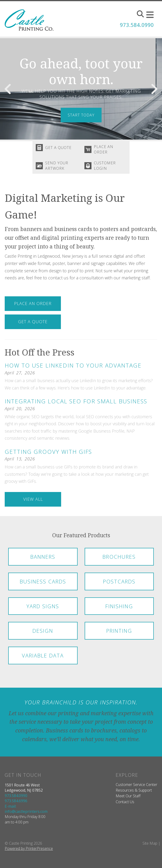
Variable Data (43, 658)
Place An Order (105, 150)
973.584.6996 (16, 804)
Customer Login (106, 168)
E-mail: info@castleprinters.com (26, 811)
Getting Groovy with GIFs (48, 454)
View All (33, 502)
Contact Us (125, 804)
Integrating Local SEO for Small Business (76, 404)
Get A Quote (60, 148)
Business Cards (43, 584)
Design (43, 633)
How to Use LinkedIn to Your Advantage (73, 368)
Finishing (119, 609)
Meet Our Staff (128, 799)
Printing (119, 633)
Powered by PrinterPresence (29, 851)
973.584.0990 (134, 25)
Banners (43, 559)
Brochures (119, 559)
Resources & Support (134, 793)
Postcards (119, 584)
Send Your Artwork (58, 168)
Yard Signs (43, 609)
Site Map (150, 846)
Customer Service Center (136, 787)
